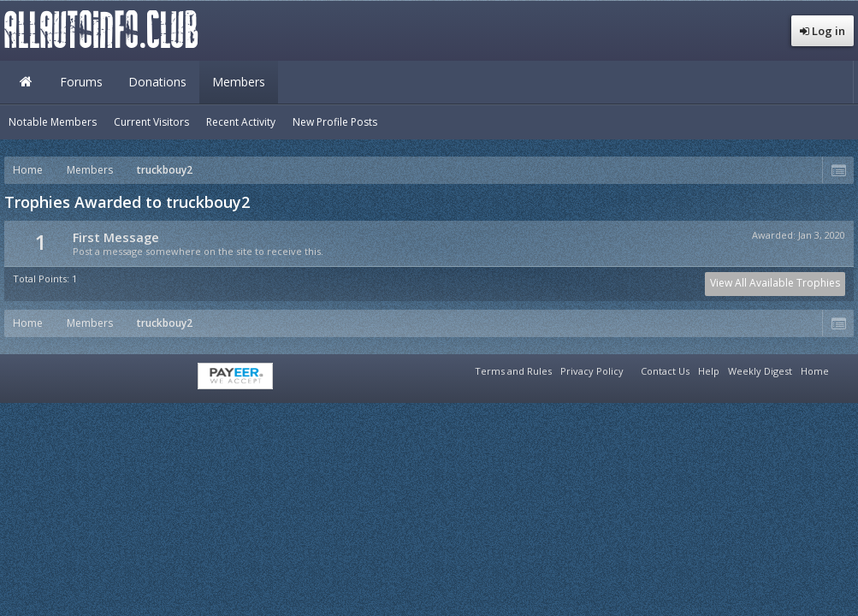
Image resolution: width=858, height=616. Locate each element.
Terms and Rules (513, 371)
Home (26, 82)
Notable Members (53, 122)
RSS (843, 369)
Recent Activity (241, 122)
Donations (157, 82)
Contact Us (665, 371)
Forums (81, 82)
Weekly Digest (760, 371)
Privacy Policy (592, 371)
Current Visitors (151, 122)
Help (709, 371)
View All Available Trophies (775, 283)
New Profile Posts (335, 122)
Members (239, 82)
